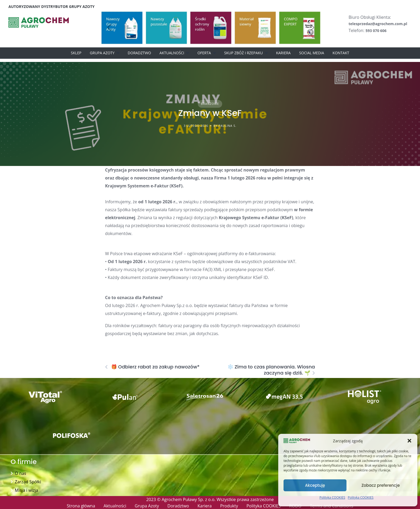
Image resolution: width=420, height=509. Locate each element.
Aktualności (172, 53)
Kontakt (341, 53)
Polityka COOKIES (332, 497)
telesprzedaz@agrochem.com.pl (378, 24)
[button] (409, 441)
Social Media (312, 53)
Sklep (76, 53)
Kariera (283, 53)
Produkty (229, 506)
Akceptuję (315, 485)
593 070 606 (376, 31)
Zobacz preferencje (381, 485)
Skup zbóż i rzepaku (244, 53)
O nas (20, 473)
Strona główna (81, 506)
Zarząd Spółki (28, 482)
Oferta (204, 53)
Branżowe (210, 104)
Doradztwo (139, 53)
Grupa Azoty (102, 53)
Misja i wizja (26, 490)
